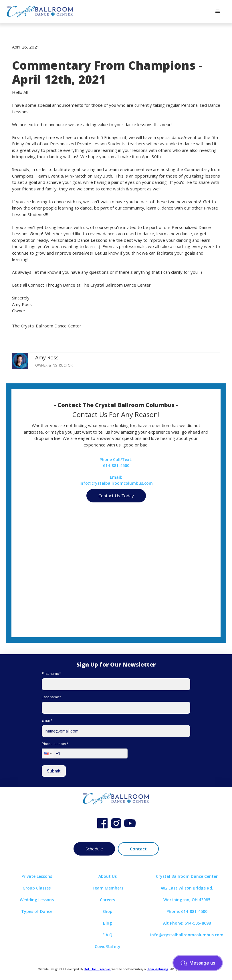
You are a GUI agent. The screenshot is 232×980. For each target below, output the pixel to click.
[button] (218, 11)
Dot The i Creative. (97, 969)
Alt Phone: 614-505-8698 (187, 923)
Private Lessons (37, 876)
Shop (107, 911)
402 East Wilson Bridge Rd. (187, 888)
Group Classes (37, 888)
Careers (107, 900)
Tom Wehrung (158, 969)
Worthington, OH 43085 (187, 900)
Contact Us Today (116, 496)
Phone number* (55, 744)
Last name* (51, 697)
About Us (108, 876)
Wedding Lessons (37, 900)
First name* (51, 674)
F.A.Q (107, 935)
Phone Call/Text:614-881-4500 (116, 462)
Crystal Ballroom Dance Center (187, 876)
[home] (40, 11)
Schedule (94, 849)
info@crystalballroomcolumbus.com (187, 935)
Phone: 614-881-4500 (187, 911)
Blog (107, 923)
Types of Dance (37, 911)
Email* (47, 720)
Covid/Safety (108, 946)
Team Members (108, 888)
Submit (54, 771)
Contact (138, 849)
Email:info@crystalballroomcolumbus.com (116, 480)
